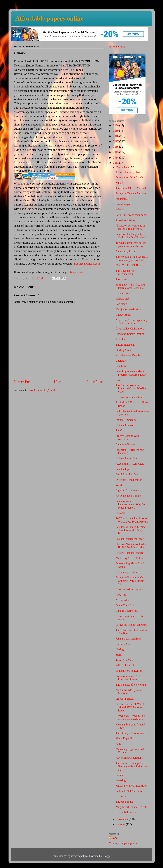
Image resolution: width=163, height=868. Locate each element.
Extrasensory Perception (129, 397)
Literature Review (126, 444)
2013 (116, 163)
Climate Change (124, 425)
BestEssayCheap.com (87, 263)
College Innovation (126, 458)
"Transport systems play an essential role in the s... (131, 227)
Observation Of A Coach (129, 178)
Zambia (120, 775)
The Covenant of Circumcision (125, 272)
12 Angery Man (124, 660)
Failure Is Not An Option (129, 791)
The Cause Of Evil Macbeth (131, 188)
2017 (116, 141)
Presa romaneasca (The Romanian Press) (128, 678)
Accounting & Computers (130, 464)
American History (125, 220)
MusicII (120, 183)
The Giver (121, 279)
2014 (116, 158)
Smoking (121, 780)
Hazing (120, 649)
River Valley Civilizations (130, 329)
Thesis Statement (125, 345)
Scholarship (122, 469)
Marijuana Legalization (128, 309)
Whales (120, 209)
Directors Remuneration (129, 480)
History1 (120, 513)
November (123, 819)
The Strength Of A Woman (130, 733)
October (121, 824)
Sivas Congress (124, 204)
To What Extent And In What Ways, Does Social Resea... (132, 520)
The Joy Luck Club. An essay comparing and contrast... (132, 258)
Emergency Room (126, 251)
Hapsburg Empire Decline (130, 334)
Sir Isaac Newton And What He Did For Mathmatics (131, 546)
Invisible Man (123, 644)
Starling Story (123, 350)
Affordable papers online (49, 18)
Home (59, 382)
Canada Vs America (127, 611)
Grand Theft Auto (125, 605)
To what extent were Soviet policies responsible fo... (131, 244)
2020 (116, 125)
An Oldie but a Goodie (128, 496)
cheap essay (76, 272)
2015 (116, 152)
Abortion (121, 339)
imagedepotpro (79, 856)
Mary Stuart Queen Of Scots (131, 807)
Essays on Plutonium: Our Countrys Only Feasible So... (130, 581)
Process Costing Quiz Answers (127, 437)
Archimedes (122, 600)
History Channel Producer (130, 553)
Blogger (107, 856)
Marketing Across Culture (130, 558)
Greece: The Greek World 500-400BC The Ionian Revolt (130, 707)
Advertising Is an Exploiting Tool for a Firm (131, 322)
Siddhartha (122, 199)
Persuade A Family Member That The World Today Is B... (131, 530)
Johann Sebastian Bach (128, 639)
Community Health (126, 572)
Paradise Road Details (128, 355)
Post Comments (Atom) (42, 390)
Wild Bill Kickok (125, 665)
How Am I (121, 595)
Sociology (121, 304)
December (122, 167)
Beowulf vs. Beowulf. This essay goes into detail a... (130, 718)
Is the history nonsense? (129, 671)
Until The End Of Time (128, 265)
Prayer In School (125, 699)
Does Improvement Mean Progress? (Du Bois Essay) (131, 373)
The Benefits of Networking (131, 685)
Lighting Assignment (127, 490)
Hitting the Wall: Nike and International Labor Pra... (131, 286)
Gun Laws (121, 366)
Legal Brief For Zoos (127, 474)
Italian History (124, 293)
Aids (118, 744)
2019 (116, 131)
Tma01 (120, 431)
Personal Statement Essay (130, 539)
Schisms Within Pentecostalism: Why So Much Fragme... (130, 504)
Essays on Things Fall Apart (131, 625)
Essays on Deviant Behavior (131, 193)
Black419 (121, 796)
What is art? (122, 299)
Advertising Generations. (129, 758)
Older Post (94, 382)
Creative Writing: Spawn (129, 589)
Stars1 (119, 655)
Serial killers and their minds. (132, 215)
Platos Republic (124, 738)
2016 (116, 147)
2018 (116, 136)
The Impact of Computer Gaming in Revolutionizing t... (132, 766)
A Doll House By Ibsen (128, 172)
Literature (121, 361)
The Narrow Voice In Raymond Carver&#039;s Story (131, 389)
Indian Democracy (126, 420)
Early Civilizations (126, 812)
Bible (119, 380)
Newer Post (23, 382)
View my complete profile (123, 843)
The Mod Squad (124, 802)
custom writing (117, 47)
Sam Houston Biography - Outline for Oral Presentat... (132, 236)
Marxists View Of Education (131, 786)
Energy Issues (123, 315)
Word (119, 485)
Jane (115, 838)
